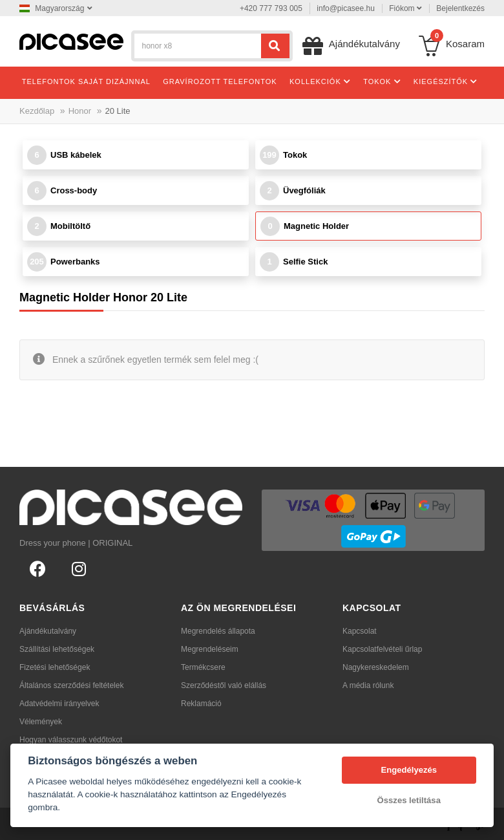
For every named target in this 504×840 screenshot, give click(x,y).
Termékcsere (203, 667)
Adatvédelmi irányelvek (59, 704)
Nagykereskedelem (376, 667)
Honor (80, 111)
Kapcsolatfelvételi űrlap (382, 649)
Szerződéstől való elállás (224, 685)
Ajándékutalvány (48, 631)
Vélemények (41, 722)
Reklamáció (201, 704)
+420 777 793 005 (271, 8)
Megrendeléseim (210, 649)
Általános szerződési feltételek (71, 685)
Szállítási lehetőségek (57, 649)
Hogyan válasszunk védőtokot (71, 740)
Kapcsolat (360, 631)
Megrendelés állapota (218, 631)
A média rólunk (368, 685)
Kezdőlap (37, 111)
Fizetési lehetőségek (55, 667)
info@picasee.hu (346, 8)
